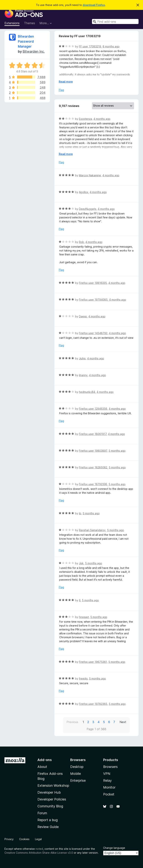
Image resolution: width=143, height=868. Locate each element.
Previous (72, 722)
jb (80, 513)
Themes (30, 23)
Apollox (84, 192)
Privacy (9, 839)
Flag (61, 90)
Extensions (12, 23)
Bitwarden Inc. (34, 51)
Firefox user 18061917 (93, 434)
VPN (107, 774)
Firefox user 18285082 (93, 467)
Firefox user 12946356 (93, 409)
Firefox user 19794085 (93, 300)
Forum (42, 813)
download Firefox (94, 5)
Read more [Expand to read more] (66, 82)
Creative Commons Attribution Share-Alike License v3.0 (39, 853)
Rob (81, 242)
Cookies (24, 839)
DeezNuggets (88, 209)
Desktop (77, 767)
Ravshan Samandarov (92, 530)
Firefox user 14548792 (93, 333)
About (42, 767)
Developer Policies (52, 799)
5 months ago (117, 451)
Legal (38, 839)
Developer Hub (49, 792)
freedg (83, 679)
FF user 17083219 (90, 46)
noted (39, 849)
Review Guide (48, 827)
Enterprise (78, 780)
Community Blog (50, 806)
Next (123, 722)
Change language (114, 848)
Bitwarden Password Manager (26, 41)
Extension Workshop (53, 785)
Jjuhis (82, 358)
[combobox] (115, 21)
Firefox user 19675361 (93, 662)
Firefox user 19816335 (93, 283)
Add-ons (45, 760)
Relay (107, 780)
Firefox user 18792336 (93, 484)
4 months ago (102, 119)
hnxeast (84, 617)
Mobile (76, 774)
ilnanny (83, 375)
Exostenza (85, 119)
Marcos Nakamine (90, 175)
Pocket (109, 794)
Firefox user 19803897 (93, 451)
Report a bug (48, 820)
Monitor (109, 787)
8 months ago (111, 46)
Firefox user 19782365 (93, 704)
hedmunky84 (87, 392)
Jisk (81, 563)
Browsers (110, 767)
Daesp (83, 316)
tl (80, 600)
